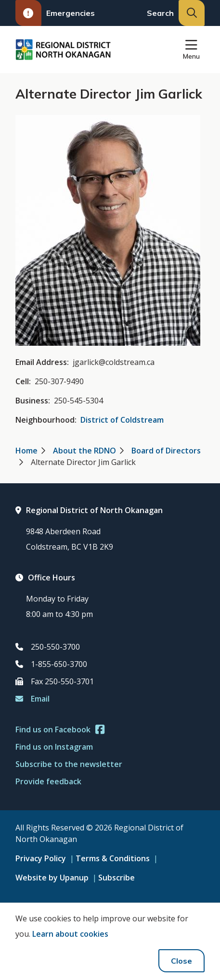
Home (26, 451)
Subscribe (116, 878)
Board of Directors (166, 451)
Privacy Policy (41, 858)
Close (181, 961)
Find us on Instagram (54, 747)
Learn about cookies (70, 934)
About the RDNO (84, 451)
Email (32, 699)
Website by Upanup (52, 878)
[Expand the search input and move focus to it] (192, 13)
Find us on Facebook (60, 729)
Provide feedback (48, 781)
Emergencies (55, 13)
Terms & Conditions (113, 858)
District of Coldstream (122, 420)
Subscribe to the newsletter (69, 764)
